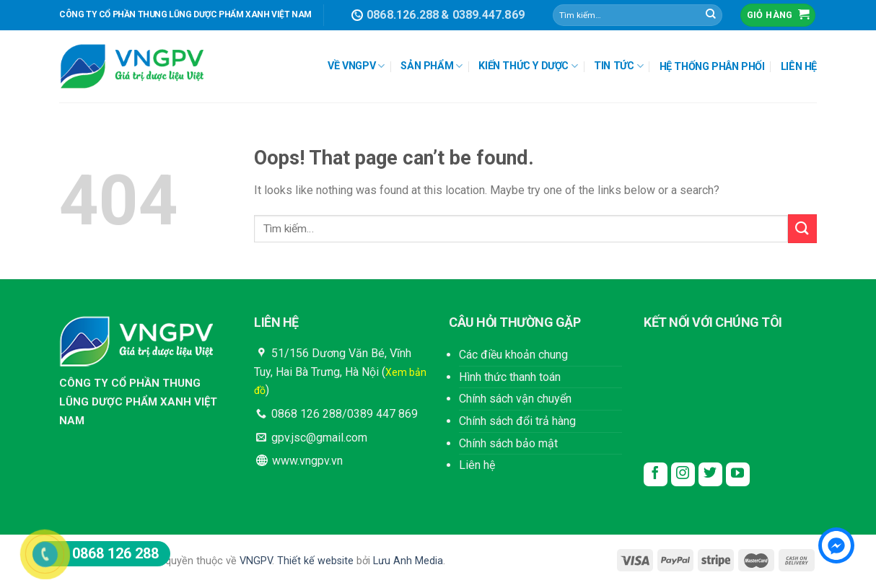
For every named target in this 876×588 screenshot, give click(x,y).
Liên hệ (477, 465)
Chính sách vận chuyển (515, 399)
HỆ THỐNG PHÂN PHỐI (712, 67)
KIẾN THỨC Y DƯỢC (528, 66)
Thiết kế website (315, 561)
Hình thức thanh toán (510, 377)
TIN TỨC (618, 66)
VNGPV (256, 561)
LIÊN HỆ (799, 67)
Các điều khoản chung (513, 355)
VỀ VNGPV (356, 66)
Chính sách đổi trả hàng (517, 421)
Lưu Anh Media (408, 561)
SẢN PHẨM (432, 66)
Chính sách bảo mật (508, 443)
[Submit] (711, 15)
